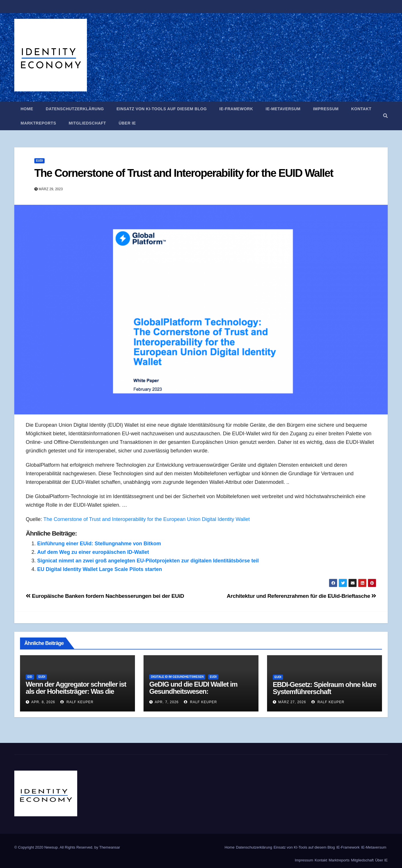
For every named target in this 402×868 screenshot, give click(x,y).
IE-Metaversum (283, 109)
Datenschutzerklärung (75, 109)
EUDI (39, 161)
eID (30, 677)
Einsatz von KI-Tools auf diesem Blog (162, 109)
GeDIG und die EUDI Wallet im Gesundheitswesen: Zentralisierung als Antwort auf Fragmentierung (194, 695)
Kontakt (361, 109)
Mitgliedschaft (87, 123)
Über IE (127, 123)
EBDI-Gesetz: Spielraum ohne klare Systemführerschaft (325, 688)
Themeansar (110, 847)
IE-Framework (236, 109)
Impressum (326, 109)
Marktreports (38, 123)
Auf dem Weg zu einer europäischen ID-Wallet (93, 552)
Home (27, 109)
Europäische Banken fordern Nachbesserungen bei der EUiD (105, 596)
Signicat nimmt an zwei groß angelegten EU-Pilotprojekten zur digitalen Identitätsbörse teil (148, 561)
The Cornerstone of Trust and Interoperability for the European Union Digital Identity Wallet (147, 519)
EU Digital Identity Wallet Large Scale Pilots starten (99, 569)
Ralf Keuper (77, 702)
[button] (385, 116)
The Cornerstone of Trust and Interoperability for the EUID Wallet (184, 173)
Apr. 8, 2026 (43, 702)
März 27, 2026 (292, 702)
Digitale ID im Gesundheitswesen (177, 677)
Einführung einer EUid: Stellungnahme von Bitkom (99, 544)
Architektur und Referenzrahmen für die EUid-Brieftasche (301, 596)
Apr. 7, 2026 (167, 702)
